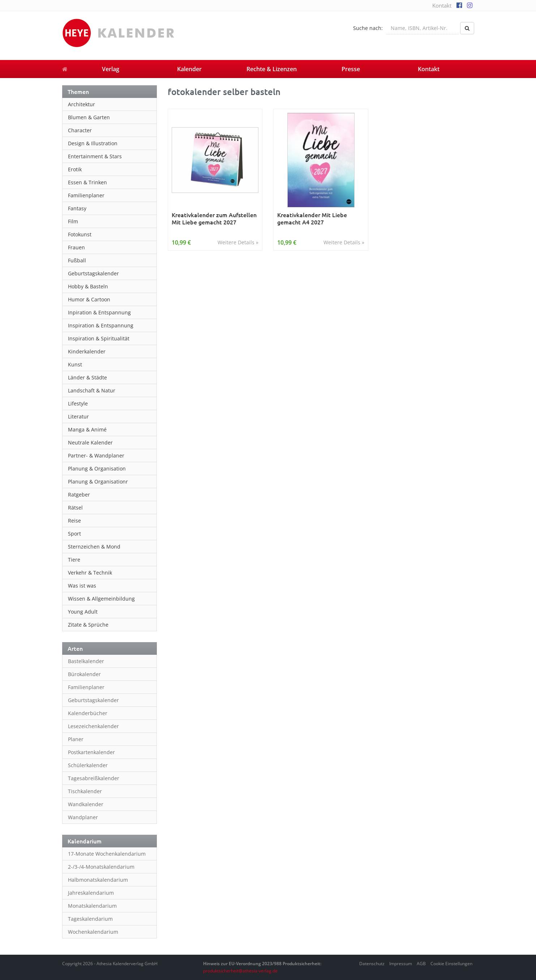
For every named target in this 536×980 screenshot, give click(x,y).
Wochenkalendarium (93, 932)
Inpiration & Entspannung (99, 312)
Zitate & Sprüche (88, 625)
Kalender (189, 69)
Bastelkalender (86, 661)
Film (73, 221)
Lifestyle (78, 403)
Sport (74, 534)
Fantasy (77, 208)
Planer (76, 739)
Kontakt (442, 5)
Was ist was (82, 586)
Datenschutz (372, 964)
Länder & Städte (87, 377)
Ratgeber (79, 495)
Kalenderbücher (88, 713)
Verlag (111, 69)
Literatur (78, 416)
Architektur (82, 104)
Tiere (74, 560)
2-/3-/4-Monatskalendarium (101, 867)
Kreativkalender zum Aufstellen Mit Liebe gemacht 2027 (214, 218)
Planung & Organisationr (98, 482)
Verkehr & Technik (90, 573)
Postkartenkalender (91, 752)
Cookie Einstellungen (451, 964)
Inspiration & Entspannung (101, 325)
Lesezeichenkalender (93, 726)
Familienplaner (86, 195)
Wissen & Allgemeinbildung (101, 599)
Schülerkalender (88, 765)
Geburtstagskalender (93, 273)
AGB (421, 964)
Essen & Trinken (87, 182)
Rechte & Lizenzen (272, 69)
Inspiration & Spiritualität (99, 338)
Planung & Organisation (97, 468)
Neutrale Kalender (90, 442)
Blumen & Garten (89, 117)
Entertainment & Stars (95, 156)
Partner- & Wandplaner (96, 455)
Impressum (401, 964)
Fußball (77, 260)
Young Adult (83, 612)
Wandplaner (83, 817)
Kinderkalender (87, 351)
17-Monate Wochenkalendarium (107, 854)
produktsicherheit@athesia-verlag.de (240, 971)
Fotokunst (80, 234)
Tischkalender (85, 791)
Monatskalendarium (92, 906)
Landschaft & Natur (92, 390)
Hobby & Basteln (88, 286)
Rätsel (75, 508)
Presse (351, 69)
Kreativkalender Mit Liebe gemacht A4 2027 (312, 218)
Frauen (76, 247)
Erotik (75, 169)
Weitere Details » (238, 242)
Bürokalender (84, 674)
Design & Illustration (93, 143)
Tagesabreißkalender (94, 778)
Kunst (75, 364)
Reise (74, 521)
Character (80, 130)
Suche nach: (368, 28)
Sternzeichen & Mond (94, 547)
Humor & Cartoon (89, 299)
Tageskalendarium (90, 919)
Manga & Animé (87, 429)
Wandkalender (86, 804)
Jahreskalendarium (91, 893)
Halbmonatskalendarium (98, 880)
